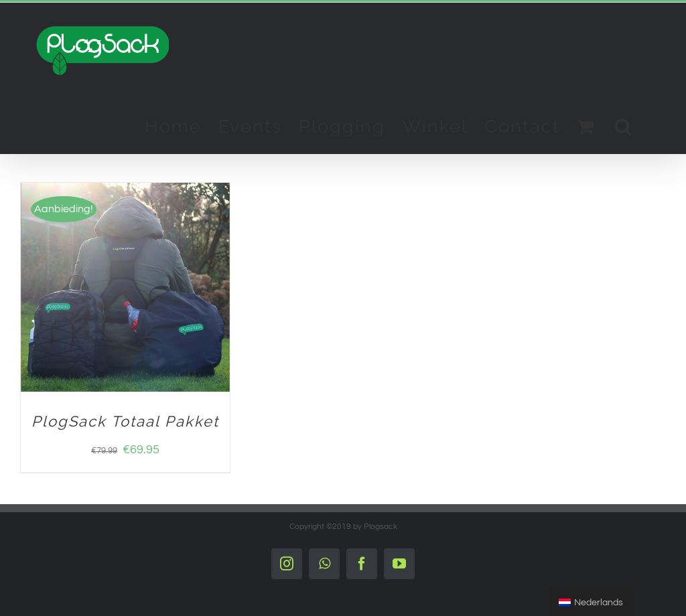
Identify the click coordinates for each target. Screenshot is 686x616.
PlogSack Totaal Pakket (125, 421)
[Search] (624, 126)
